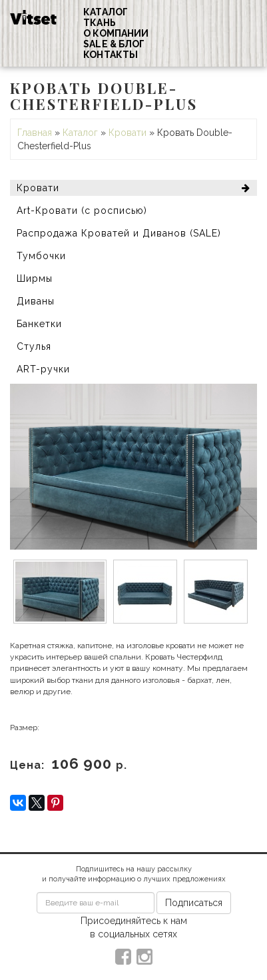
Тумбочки (41, 256)
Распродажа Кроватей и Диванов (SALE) (119, 233)
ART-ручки (43, 369)
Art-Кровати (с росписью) (82, 211)
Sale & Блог (114, 44)
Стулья (34, 346)
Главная (35, 133)
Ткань (100, 23)
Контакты (111, 55)
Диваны (36, 301)
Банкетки (39, 324)
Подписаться (194, 903)
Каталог (106, 12)
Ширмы (35, 278)
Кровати (128, 133)
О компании (116, 33)
